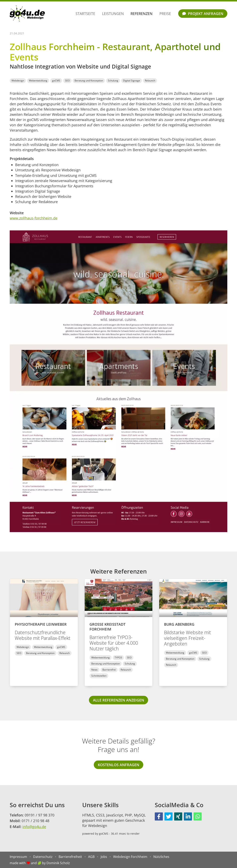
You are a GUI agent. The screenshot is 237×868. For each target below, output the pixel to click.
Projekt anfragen (203, 14)
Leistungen (113, 14)
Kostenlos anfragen (118, 765)
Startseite (85, 14)
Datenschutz (43, 857)
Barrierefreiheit (70, 857)
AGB (91, 857)
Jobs (104, 857)
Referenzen (142, 14)
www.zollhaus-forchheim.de (34, 218)
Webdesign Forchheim (130, 857)
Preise (165, 14)
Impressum (18, 857)
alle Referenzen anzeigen (118, 700)
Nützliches (161, 857)
